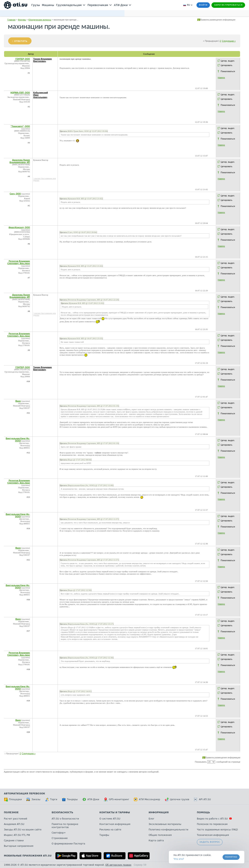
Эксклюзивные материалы (165, 824)
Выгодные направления (19, 846)
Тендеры (70, 799)
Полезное (11, 812)
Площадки (13, 799)
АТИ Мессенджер (147, 799)
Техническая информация (213, 835)
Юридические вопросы (40, 20)
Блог (152, 819)
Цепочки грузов (177, 799)
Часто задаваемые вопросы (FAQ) (217, 830)
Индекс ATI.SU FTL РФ (17, 835)
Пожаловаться (228, 71)
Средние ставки (14, 841)
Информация (159, 812)
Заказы (33, 799)
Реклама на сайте (110, 830)
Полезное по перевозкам (212, 824)
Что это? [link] (179, 859)
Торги (51, 799)
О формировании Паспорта (68, 844)
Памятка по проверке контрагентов (65, 826)
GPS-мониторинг (117, 799)
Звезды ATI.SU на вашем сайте (23, 830)
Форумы (22, 20)
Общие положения (160, 835)
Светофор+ (59, 833)
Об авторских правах (118, 865)
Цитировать (226, 65)
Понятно (231, 857)
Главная (11, 20)
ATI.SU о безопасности (65, 819)
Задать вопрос (210, 842)
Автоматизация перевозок (25, 794)
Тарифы (104, 835)
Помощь (203, 812)
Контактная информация (115, 824)
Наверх (221, 78)
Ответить (21, 41)
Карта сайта (156, 841)
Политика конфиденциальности (168, 830)
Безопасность (63, 812)
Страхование (60, 838)
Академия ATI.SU (14, 824)
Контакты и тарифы (115, 812)
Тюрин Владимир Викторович (43, 60)
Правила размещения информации (218, 20)
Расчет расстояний (16, 819)
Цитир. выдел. (228, 61)
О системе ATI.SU (110, 819)
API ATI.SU (202, 799)
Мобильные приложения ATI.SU (28, 856)
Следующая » (229, 41)
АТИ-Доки (91, 799)
